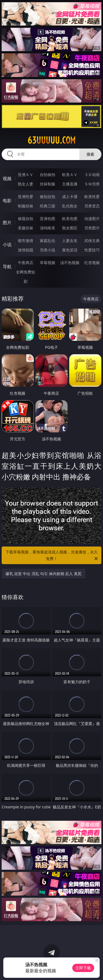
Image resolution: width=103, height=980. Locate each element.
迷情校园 (26, 250)
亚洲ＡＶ (26, 175)
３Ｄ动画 (92, 175)
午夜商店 (26, 263)
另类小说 (48, 250)
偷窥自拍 (26, 219)
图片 (7, 223)
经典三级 (48, 206)
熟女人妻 (26, 184)
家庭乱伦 (48, 241)
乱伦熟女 (70, 206)
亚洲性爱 (26, 197)
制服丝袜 (26, 206)
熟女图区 (70, 228)
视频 (7, 179)
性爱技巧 (92, 250)
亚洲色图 (48, 219)
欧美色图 (70, 219)
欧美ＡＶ (70, 175)
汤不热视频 (70, 263)
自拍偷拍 (48, 175)
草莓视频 (48, 263)
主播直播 (70, 184)
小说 (7, 245)
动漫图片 (92, 219)
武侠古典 (92, 241)
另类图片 (92, 228)
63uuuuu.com (51, 140)
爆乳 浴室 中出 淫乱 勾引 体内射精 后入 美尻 (44, 574)
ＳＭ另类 (92, 184)
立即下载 (83, 968)
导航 (7, 267)
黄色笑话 (70, 250)
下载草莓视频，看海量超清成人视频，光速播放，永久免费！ (52, 556)
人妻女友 (70, 241)
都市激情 (26, 241)
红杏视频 (92, 263)
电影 (7, 201)
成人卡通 (70, 197)
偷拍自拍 (48, 197)
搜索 (90, 154)
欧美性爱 (92, 197)
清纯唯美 (48, 228)
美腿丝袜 (26, 228)
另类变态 (92, 206)
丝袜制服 (48, 184)
